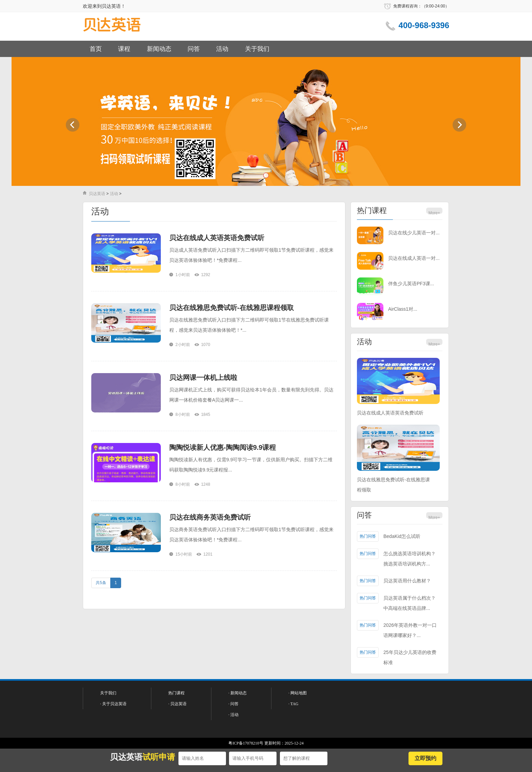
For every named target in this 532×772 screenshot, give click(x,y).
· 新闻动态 (237, 693)
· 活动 (233, 715)
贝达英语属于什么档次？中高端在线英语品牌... (410, 603)
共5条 (101, 583)
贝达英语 (97, 194)
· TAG (293, 704)
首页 (96, 49)
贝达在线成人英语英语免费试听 (217, 238)
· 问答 (233, 704)
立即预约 (425, 758)
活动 (222, 49)
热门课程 (372, 210)
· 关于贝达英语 (113, 704)
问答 (194, 49)
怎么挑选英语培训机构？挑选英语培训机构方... (410, 559)
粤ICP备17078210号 (246, 743)
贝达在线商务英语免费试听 (210, 517)
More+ (434, 213)
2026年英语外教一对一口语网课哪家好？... (410, 630)
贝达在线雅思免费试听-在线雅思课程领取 (232, 308)
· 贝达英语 (177, 704)
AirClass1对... (403, 309)
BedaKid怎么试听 (402, 536)
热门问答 (368, 536)
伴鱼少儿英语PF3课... (411, 284)
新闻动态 (159, 49)
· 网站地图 (298, 693)
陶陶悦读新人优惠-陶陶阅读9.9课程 (223, 447)
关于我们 (257, 49)
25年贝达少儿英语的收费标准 (410, 657)
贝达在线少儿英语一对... (414, 233)
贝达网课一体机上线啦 (203, 378)
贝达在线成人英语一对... (414, 258)
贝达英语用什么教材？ (407, 581)
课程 (124, 49)
